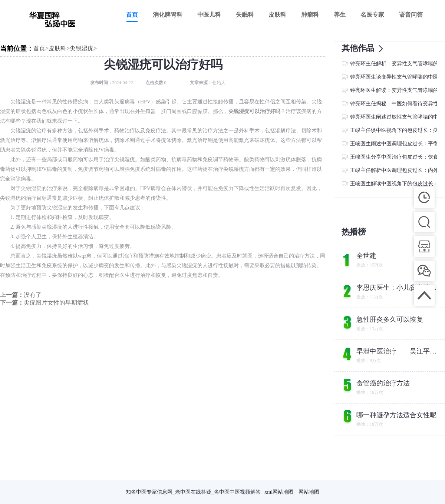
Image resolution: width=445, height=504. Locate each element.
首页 (132, 15)
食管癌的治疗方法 (383, 383)
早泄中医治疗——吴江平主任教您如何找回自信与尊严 (397, 351)
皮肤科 (277, 15)
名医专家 (372, 15)
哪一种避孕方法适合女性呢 (396, 415)
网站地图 (309, 492)
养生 (340, 15)
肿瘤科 (310, 15)
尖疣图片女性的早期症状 (56, 303)
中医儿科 (209, 15)
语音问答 (411, 15)
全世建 (366, 256)
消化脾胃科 (168, 15)
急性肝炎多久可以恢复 (390, 319)
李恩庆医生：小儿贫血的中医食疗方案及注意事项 (397, 288)
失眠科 (245, 15)
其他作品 (365, 49)
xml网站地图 (279, 492)
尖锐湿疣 (82, 48)
